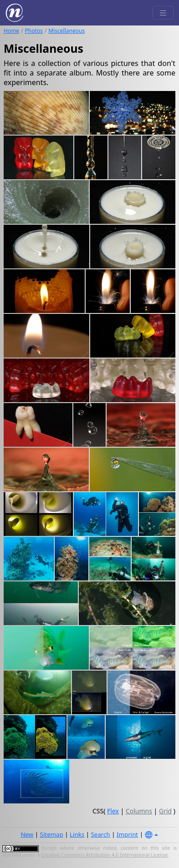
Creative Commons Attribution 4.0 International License (104, 855)
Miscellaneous (66, 31)
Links (77, 834)
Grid (165, 811)
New (27, 834)
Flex (113, 811)
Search (101, 834)
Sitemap (52, 834)
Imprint (127, 834)
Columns (139, 811)
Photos (34, 31)
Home (11, 31)
